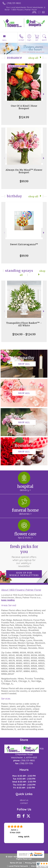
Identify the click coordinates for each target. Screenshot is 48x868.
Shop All (33, 58)
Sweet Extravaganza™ (24, 244)
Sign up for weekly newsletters (24, 574)
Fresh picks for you (24, 556)
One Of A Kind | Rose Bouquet (24, 107)
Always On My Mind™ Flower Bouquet (24, 171)
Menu (4, 40)
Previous (4, 94)
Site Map (35, 866)
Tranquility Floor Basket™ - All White (24, 324)
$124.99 (24, 117)
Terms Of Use (16, 863)
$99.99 (24, 181)
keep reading (8, 600)
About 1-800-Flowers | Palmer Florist (21, 590)
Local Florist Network (18, 866)
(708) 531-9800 (14, 3)
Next (44, 94)
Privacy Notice (32, 863)
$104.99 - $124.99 (24, 334)
